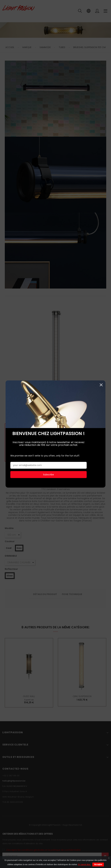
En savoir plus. (84, 865)
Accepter (98, 865)
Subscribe (49, 419)
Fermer (101, 329)
